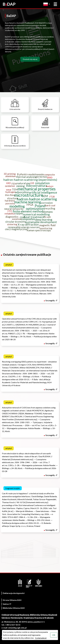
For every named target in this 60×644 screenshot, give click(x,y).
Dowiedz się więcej (30, 59)
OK (54, 635)
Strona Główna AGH (12, 600)
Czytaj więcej (41, 638)
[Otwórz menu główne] (55, 4)
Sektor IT (7, 604)
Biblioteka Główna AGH (14, 608)
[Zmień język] (47, 4)
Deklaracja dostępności (14, 593)
